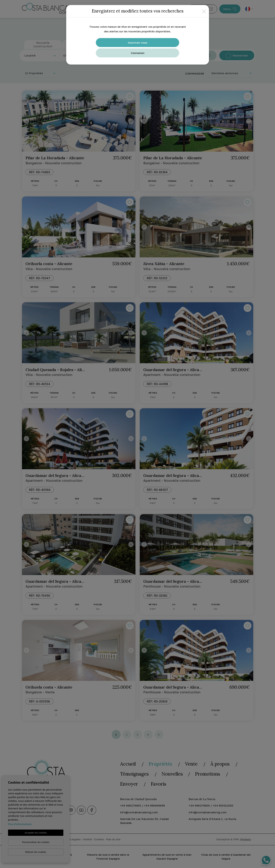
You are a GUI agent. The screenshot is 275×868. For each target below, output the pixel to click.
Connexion (138, 53)
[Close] (204, 11)
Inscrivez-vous (138, 43)
